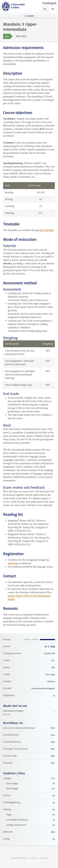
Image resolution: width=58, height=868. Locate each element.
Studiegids (49, 3)
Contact (44, 858)
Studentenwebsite (19, 858)
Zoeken (30, 16)
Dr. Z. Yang (50, 647)
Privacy (34, 858)
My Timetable (47, 230)
